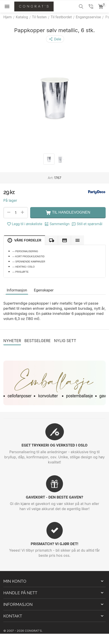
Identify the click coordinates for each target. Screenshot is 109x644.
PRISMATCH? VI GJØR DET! (55, 544)
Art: (51, 178)
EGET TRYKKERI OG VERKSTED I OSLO (54, 445)
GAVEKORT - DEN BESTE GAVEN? (54, 497)
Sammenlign (57, 224)
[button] (55, 39)
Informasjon (17, 290)
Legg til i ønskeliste (24, 224)
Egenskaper (44, 290)
